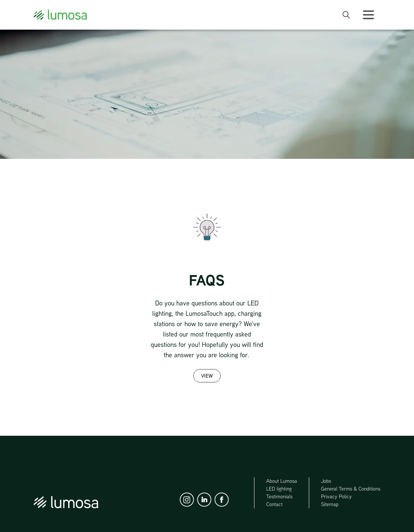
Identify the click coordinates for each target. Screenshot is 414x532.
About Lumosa (282, 481)
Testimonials (279, 496)
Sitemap (330, 504)
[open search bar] (346, 15)
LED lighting (279, 489)
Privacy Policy (336, 496)
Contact (274, 504)
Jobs (326, 481)
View (207, 376)
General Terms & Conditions (351, 489)
